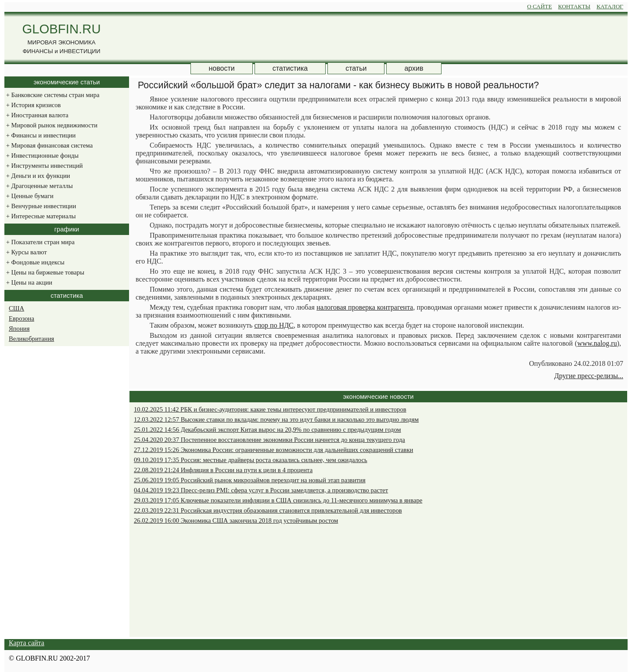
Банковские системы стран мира (52, 95)
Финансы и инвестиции (40, 135)
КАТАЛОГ (610, 6)
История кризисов (32, 105)
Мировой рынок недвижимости (51, 125)
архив (414, 68)
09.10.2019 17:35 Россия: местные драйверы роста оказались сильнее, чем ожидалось (251, 460)
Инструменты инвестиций (44, 166)
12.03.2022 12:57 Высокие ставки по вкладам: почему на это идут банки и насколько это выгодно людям (276, 419)
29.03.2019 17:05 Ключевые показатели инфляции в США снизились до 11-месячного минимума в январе (278, 500)
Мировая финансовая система (48, 145)
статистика (290, 68)
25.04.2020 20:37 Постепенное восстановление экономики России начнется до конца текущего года (269, 440)
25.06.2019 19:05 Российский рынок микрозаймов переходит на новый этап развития (250, 480)
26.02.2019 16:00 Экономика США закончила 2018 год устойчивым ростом (236, 520)
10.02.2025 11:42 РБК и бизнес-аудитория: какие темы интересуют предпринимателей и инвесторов (270, 409)
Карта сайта (27, 643)
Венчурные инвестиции (40, 206)
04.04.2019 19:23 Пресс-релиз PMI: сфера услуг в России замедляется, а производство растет (261, 490)
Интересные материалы (40, 216)
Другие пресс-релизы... (589, 376)
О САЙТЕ (540, 6)
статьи (356, 68)
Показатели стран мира (39, 242)
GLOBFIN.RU (61, 29)
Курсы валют (26, 252)
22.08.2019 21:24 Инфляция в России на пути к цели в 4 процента (223, 470)
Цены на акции (28, 282)
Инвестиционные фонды (41, 155)
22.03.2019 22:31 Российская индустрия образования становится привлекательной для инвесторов (268, 510)
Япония (19, 329)
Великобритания (31, 339)
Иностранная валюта (36, 115)
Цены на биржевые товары (44, 272)
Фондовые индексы (34, 262)
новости (221, 68)
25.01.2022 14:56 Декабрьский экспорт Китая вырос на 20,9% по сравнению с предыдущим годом (268, 430)
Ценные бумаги (29, 196)
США (16, 308)
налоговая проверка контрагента (365, 307)
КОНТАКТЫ (575, 6)
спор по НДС (274, 325)
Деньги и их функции (37, 176)
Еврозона (22, 318)
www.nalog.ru (597, 343)
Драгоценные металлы (39, 186)
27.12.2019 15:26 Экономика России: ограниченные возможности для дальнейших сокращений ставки (273, 450)
